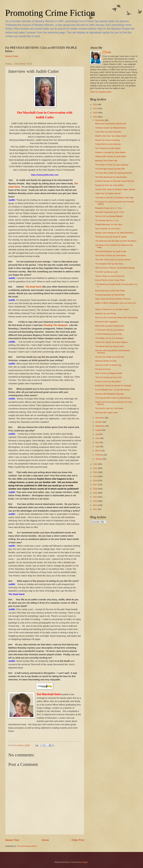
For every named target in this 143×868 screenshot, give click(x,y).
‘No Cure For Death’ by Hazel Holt (109, 357)
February (99, 455)
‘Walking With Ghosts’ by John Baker (111, 156)
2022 (95, 464)
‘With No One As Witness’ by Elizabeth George (115, 268)
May (97, 442)
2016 (95, 489)
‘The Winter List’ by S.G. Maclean (109, 338)
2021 (95, 468)
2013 (95, 501)
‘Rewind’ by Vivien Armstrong (107, 140)
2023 (95, 117)
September (100, 426)
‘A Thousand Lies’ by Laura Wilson (110, 330)
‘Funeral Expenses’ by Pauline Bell (110, 295)
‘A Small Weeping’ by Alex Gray (108, 334)
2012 (95, 505)
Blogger (85, 862)
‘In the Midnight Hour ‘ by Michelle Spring (112, 390)
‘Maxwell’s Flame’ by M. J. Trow (108, 208)
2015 (95, 493)
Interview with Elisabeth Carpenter (109, 394)
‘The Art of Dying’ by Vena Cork (108, 377)
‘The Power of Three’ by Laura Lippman (112, 165)
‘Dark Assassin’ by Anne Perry (108, 229)
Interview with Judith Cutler (106, 413)
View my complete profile (101, 92)
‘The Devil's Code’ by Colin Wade (109, 408)
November (100, 418)
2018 (95, 481)
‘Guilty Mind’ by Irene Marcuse (108, 144)
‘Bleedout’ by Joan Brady (105, 314)
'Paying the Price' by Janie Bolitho (109, 185)
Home (45, 840)
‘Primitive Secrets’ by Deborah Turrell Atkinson (115, 181)
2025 (95, 108)
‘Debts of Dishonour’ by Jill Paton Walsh (112, 309)
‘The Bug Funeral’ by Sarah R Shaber (111, 237)
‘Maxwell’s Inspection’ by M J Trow (109, 212)
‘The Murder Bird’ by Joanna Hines (110, 346)
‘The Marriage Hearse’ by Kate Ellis (110, 169)
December (100, 120)
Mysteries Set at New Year (106, 161)
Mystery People (12, 56)
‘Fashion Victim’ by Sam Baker (108, 382)
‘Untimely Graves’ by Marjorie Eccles (110, 128)
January (99, 459)
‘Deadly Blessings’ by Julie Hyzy (109, 224)
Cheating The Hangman (55, 325)
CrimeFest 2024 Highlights (106, 322)
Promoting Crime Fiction (50, 13)
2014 (95, 497)
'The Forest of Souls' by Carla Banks (110, 255)
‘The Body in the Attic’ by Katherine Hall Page (114, 198)
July (97, 434)
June (98, 438)
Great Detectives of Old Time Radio (110, 291)
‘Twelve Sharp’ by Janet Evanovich (110, 276)
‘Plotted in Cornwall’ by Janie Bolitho (110, 152)
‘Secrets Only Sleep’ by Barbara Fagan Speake (115, 189)
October (99, 422)
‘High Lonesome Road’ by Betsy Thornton (113, 299)
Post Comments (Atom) (27, 846)
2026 (95, 104)
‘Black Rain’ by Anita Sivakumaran (109, 326)
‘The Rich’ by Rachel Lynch (106, 272)
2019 (95, 476)
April (97, 447)
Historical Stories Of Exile (106, 361)
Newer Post (12, 840)
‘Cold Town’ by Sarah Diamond (108, 132)
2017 (95, 485)
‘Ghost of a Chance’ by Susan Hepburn (111, 342)
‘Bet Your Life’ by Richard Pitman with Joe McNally (116, 318)
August (99, 430)
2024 (95, 113)
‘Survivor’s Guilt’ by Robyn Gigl (108, 365)
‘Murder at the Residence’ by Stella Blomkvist (114, 233)
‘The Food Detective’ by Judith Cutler (111, 251)
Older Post (78, 840)
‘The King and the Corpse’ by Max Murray (113, 398)
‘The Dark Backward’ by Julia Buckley (111, 177)
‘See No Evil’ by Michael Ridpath (109, 216)
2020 (95, 472)
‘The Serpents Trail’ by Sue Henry (109, 264)
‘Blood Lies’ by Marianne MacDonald (110, 124)
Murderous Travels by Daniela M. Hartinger (113, 386)
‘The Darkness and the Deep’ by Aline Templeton (116, 241)
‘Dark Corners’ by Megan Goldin (109, 373)
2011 (95, 509)
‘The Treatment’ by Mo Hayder (108, 148)
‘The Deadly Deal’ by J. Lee (107, 220)
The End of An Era (103, 369)
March (98, 451)
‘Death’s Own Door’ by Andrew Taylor (111, 136)
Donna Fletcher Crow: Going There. (110, 280)
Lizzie (109, 52)
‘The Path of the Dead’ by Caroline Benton (113, 260)
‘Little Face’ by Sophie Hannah (108, 193)
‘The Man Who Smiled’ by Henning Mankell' (113, 173)
